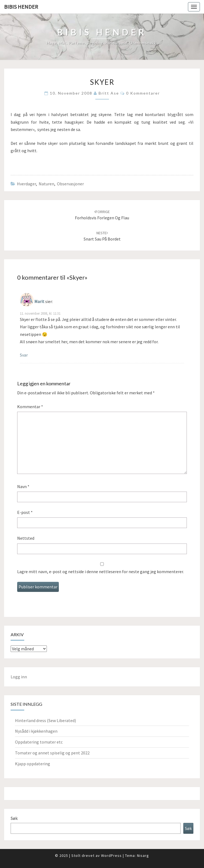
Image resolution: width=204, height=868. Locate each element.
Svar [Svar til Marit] (24, 355)
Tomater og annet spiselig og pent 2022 (52, 753)
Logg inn (19, 677)
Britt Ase (109, 93)
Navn (23, 486)
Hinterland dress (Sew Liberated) (45, 720)
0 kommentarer (143, 93)
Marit (39, 301)
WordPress (111, 855)
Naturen (46, 184)
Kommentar (30, 407)
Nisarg (143, 855)
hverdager (26, 184)
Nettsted (26, 538)
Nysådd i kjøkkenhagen (36, 731)
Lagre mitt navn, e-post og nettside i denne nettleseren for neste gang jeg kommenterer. (101, 572)
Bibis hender (21, 7)
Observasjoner (70, 184)
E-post (25, 512)
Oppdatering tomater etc (39, 742)
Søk (14, 818)
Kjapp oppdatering (33, 764)
